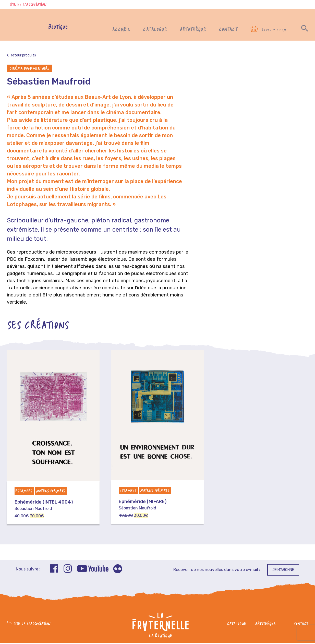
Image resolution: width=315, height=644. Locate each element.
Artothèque (193, 30)
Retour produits (21, 56)
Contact (228, 30)
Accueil (121, 30)
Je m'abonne (283, 570)
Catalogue (155, 30)
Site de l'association (28, 5)
